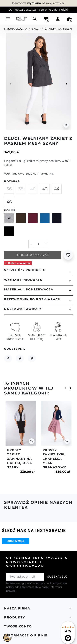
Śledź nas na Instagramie (34, 531)
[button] (35, 19)
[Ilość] (39, 244)
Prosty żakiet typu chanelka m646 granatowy (54, 459)
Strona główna (16, 29)
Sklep (36, 29)
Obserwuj (16, 541)
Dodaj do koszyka (33, 255)
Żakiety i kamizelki (59, 29)
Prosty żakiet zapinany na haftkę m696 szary (20, 459)
